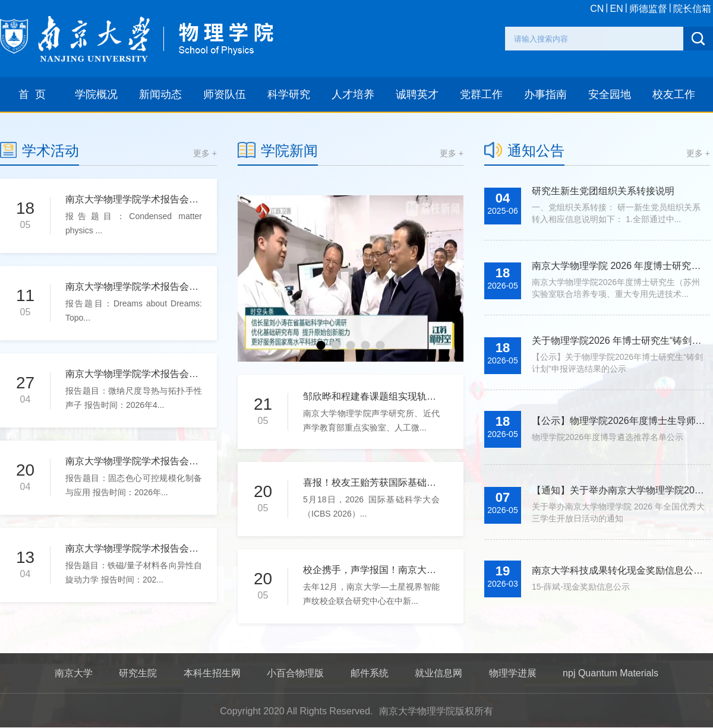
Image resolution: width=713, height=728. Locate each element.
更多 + (205, 153)
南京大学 (74, 673)
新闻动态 (160, 94)
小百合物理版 (295, 673)
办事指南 (545, 94)
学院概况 (96, 94)
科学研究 (289, 94)
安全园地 (610, 94)
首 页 (32, 94)
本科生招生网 (212, 673)
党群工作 (481, 94)
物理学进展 (513, 673)
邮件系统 (370, 673)
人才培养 (353, 94)
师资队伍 (225, 94)
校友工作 (674, 94)
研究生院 (138, 673)
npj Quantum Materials (611, 673)
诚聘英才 (417, 94)
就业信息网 (438, 673)
